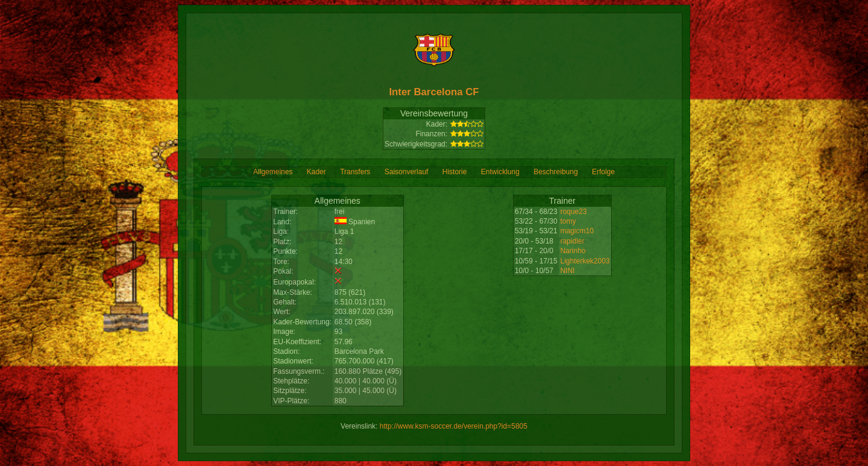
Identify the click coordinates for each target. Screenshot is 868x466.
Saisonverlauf (407, 172)
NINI (567, 271)
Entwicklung (500, 172)
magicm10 (577, 231)
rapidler (572, 241)
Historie (455, 172)
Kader (316, 172)
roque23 (573, 212)
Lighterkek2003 (585, 261)
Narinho (573, 251)
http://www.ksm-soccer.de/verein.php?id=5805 (454, 426)
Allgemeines (273, 172)
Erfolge (603, 172)
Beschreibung (555, 172)
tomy (568, 221)
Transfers (355, 172)
